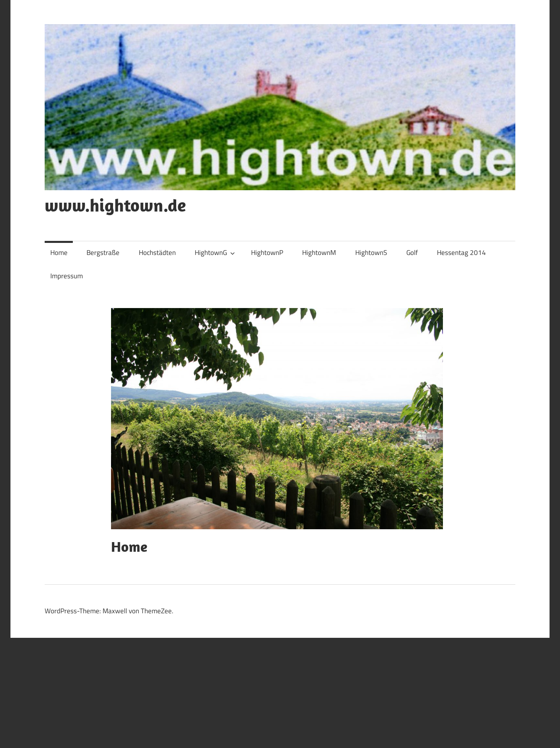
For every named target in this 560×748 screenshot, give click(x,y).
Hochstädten (157, 253)
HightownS (371, 253)
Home (59, 253)
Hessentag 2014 (461, 253)
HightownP (267, 253)
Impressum (67, 276)
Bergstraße (103, 253)
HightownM (319, 253)
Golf (412, 253)
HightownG (215, 253)
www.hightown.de (115, 205)
